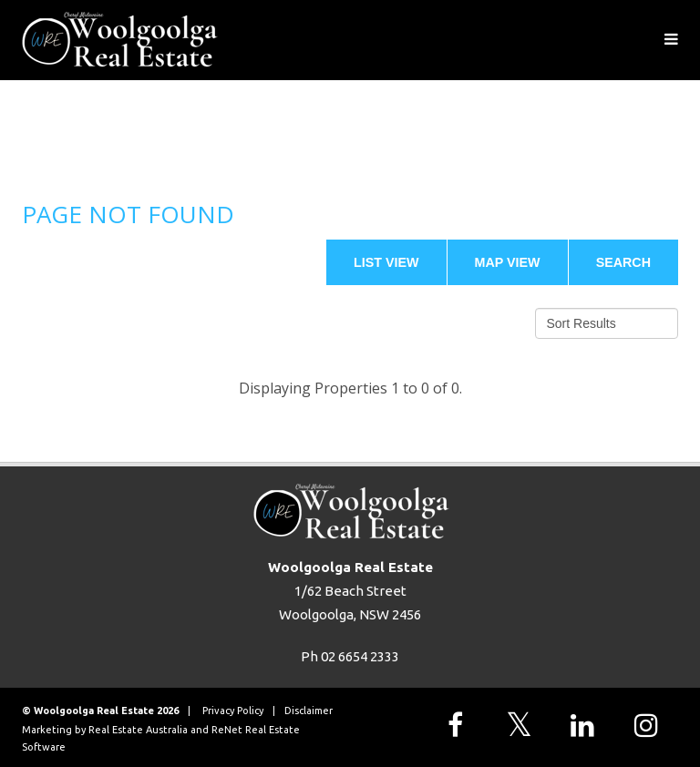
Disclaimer (309, 711)
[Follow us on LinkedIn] (587, 725)
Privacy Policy (233, 711)
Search (623, 262)
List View (386, 262)
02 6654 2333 (360, 656)
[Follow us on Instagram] (651, 725)
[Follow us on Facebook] (459, 725)
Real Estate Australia (138, 730)
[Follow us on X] (523, 725)
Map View (508, 262)
